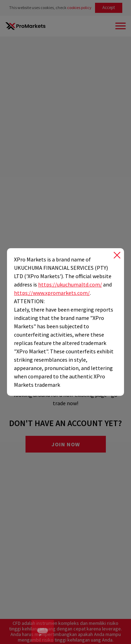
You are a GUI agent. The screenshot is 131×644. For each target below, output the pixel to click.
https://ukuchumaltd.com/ (70, 284)
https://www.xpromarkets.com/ (52, 293)
